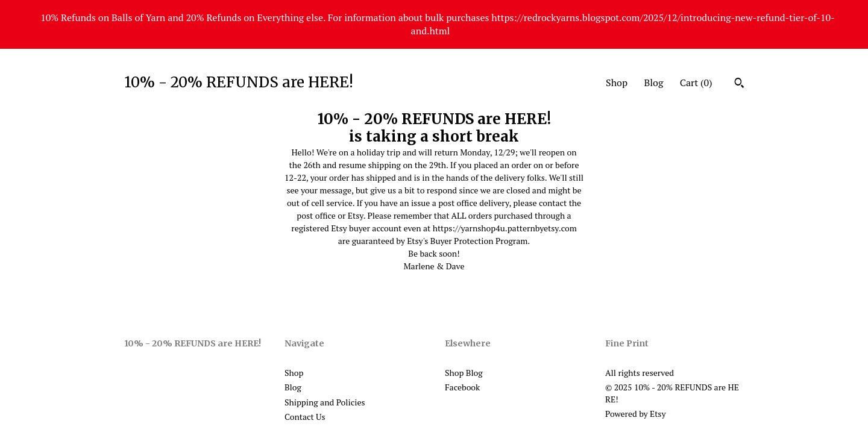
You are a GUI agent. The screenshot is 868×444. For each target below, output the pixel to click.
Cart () (696, 83)
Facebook (462, 387)
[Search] (739, 84)
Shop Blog (464, 373)
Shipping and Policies (325, 402)
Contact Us (305, 417)
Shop (617, 83)
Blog (653, 83)
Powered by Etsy (635, 414)
